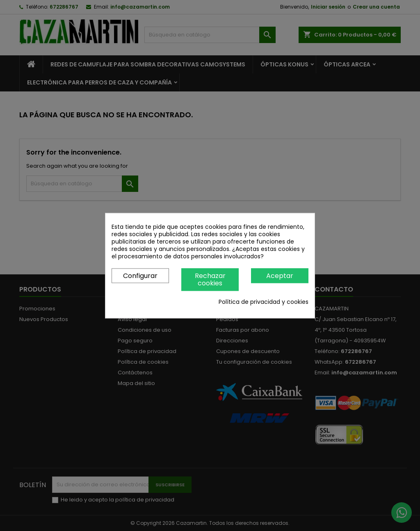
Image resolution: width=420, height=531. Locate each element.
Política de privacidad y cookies (264, 302)
